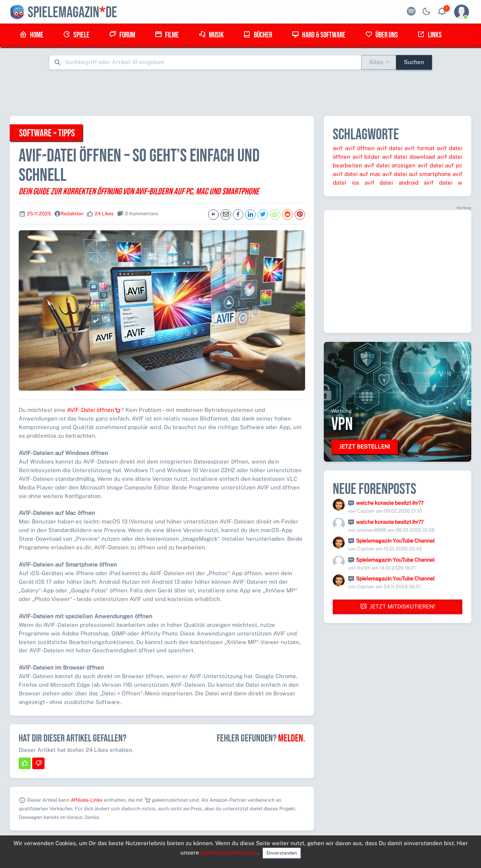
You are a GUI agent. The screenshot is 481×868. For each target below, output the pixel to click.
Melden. (292, 738)
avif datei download (409, 157)
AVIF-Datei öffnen (94, 410)
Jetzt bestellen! (365, 447)
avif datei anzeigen (390, 165)
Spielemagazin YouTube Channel (395, 541)
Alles (376, 62)
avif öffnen (360, 148)
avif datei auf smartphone (416, 174)
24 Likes (104, 214)
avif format (419, 148)
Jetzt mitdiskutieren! (398, 607)
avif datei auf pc (440, 165)
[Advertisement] (241, 92)
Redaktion (72, 214)
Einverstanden (282, 853)
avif (338, 148)
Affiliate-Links (87, 800)
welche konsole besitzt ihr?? (390, 503)
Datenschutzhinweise (229, 852)
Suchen (414, 62)
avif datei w (443, 183)
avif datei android (392, 183)
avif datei (390, 148)
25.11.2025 (39, 214)
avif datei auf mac (357, 174)
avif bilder (366, 157)
